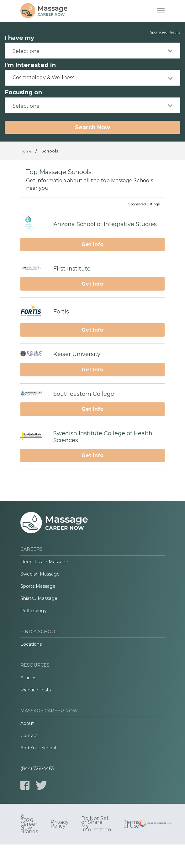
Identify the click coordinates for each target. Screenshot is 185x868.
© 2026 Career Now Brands (29, 824)
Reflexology (34, 611)
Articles (28, 678)
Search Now (92, 127)
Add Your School (38, 748)
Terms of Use (131, 824)
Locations (31, 644)
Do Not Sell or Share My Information (96, 824)
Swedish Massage (40, 574)
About (27, 723)
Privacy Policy (60, 824)
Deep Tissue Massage (44, 562)
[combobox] (92, 51)
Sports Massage (38, 586)
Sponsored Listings (144, 204)
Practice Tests (36, 690)
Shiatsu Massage (39, 598)
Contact (29, 736)
